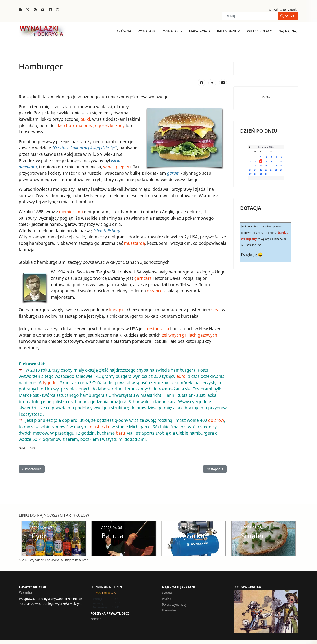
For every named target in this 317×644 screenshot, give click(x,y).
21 (255, 170)
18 (276, 165)
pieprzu (101, 167)
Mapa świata (200, 31)
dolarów (216, 419)
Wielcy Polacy (259, 31)
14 (255, 165)
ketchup (66, 125)
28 (255, 174)
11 (276, 161)
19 (281, 165)
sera (215, 309)
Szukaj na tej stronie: (284, 10)
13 (250, 165)
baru (120, 432)
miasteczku (99, 426)
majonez (84, 125)
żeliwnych (167, 334)
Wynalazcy (173, 31)
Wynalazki (147, 31)
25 (276, 170)
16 (266, 165)
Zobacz (96, 618)
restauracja (158, 328)
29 (261, 174)
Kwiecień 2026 (266, 147)
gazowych (203, 334)
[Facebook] (20, 10)
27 (250, 174)
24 (271, 170)
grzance (154, 290)
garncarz (143, 278)
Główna (124, 31)
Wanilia (26, 591)
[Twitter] (28, 10)
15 (261, 165)
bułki (85, 119)
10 (271, 161)
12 (281, 161)
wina (85, 167)
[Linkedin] (50, 10)
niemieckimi (71, 211)
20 (250, 170)
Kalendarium (229, 31)
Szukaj (288, 16)
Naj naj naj (288, 31)
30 (266, 174)
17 (271, 165)
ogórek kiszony (110, 125)
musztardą (134, 243)
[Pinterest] (35, 10)
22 (261, 170)
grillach (184, 334)
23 (266, 170)
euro (180, 375)
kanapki (117, 309)
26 (281, 170)
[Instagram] (57, 10)
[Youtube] (43, 10)
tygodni (50, 382)
